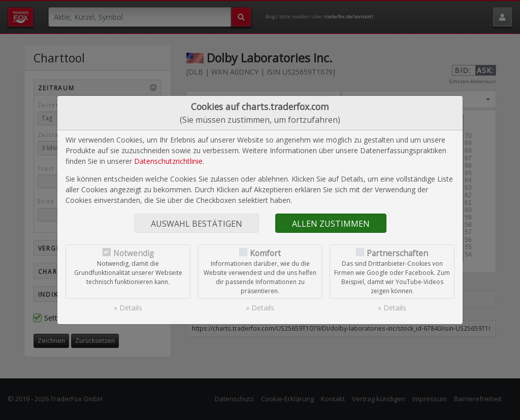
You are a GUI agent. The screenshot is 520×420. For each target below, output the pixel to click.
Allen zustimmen (331, 224)
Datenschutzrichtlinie (168, 161)
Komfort (265, 253)
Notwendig (134, 253)
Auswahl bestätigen (197, 224)
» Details (128, 308)
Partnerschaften (397, 253)
